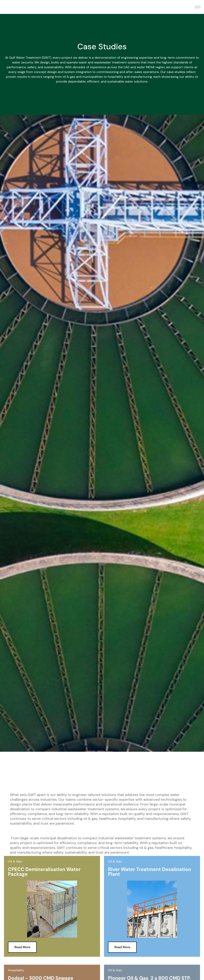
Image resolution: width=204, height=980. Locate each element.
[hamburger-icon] (198, 7)
